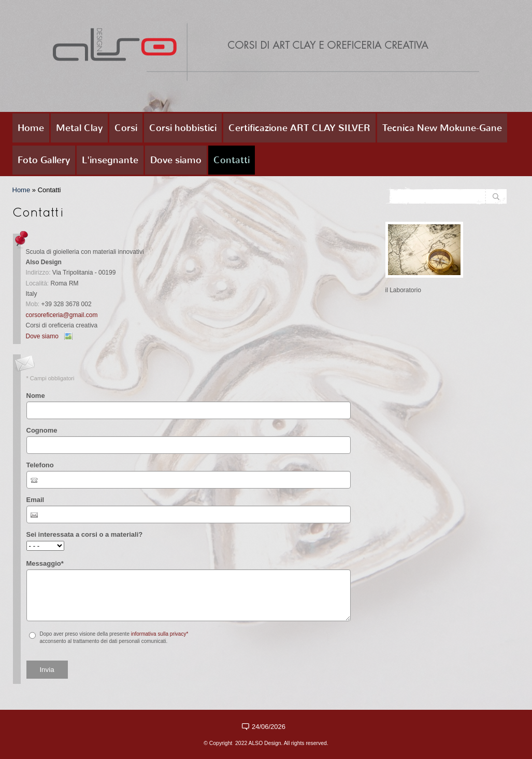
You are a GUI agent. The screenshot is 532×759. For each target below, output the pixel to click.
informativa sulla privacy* (160, 634)
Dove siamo (176, 160)
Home (31, 128)
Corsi (126, 128)
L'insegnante (110, 160)
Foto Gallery (44, 160)
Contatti (232, 160)
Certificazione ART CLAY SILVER (299, 128)
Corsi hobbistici (183, 128)
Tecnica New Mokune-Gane (442, 128)
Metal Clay (79, 128)
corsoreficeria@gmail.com (62, 315)
